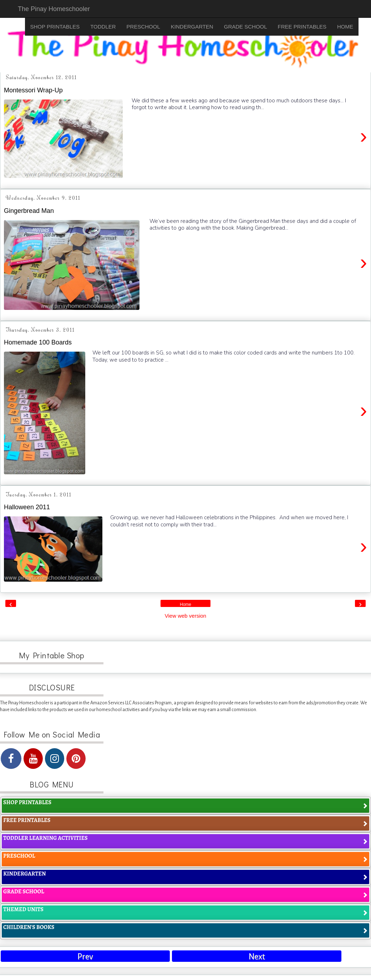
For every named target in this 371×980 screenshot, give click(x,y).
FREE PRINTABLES (302, 27)
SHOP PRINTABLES (55, 27)
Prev (85, 957)
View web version (185, 616)
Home (185, 604)
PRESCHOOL (143, 27)
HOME (345, 27)
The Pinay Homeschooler (54, 9)
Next (257, 957)
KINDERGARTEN (192, 27)
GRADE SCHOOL (246, 27)
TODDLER (103, 27)
